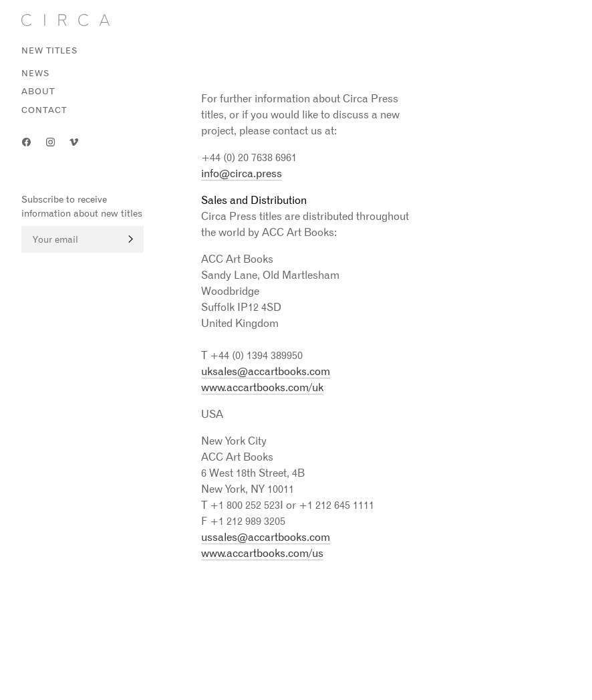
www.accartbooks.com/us (262, 553)
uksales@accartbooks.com (266, 371)
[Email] (83, 239)
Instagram (51, 142)
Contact (44, 110)
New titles (50, 50)
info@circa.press (242, 173)
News (36, 73)
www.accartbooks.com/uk (262, 387)
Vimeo (74, 142)
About (38, 91)
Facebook (27, 142)
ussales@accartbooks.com (266, 537)
